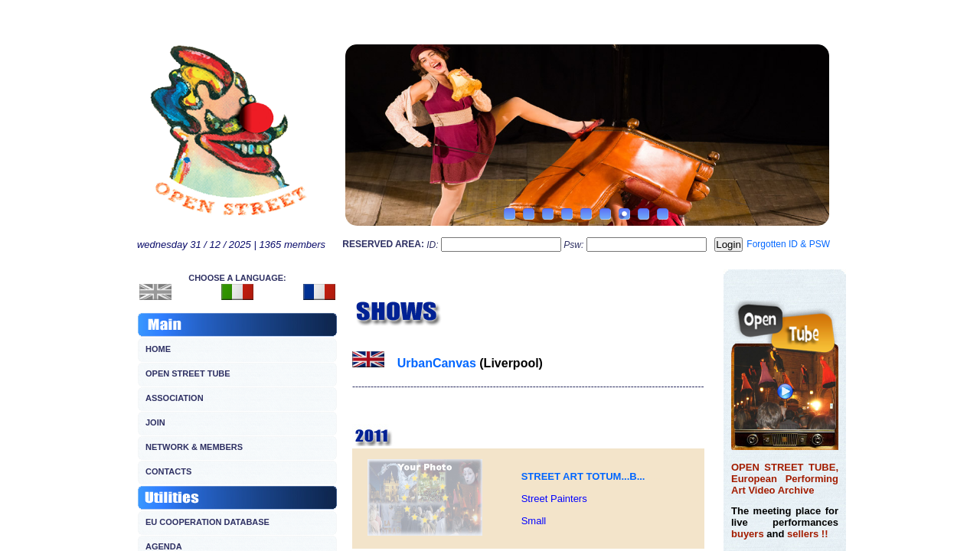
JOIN (155, 422)
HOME (158, 349)
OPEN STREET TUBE (188, 373)
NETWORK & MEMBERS (194, 447)
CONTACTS (168, 471)
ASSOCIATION (175, 398)
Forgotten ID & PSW (788, 244)
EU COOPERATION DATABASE (207, 522)
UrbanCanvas (437, 363)
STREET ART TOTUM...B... (583, 476)
